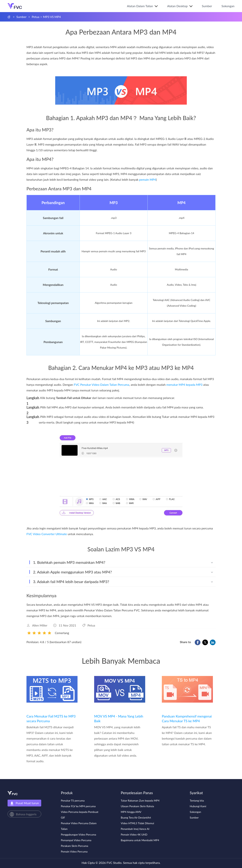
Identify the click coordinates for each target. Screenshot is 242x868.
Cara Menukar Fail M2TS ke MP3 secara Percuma (51, 719)
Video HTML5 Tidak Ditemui (137, 823)
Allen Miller (40, 625)
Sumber (207, 6)
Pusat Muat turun (24, 803)
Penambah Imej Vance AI (135, 829)
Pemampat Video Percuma (76, 840)
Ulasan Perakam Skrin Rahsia (137, 806)
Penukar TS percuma (73, 800)
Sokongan (228, 6)
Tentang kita (197, 800)
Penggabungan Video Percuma (78, 834)
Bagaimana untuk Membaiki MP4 (140, 840)
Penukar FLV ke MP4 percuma (78, 806)
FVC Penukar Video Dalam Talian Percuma (102, 385)
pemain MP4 (148, 179)
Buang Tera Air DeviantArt (136, 817)
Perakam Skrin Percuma (74, 846)
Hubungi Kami (198, 806)
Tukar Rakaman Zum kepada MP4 (140, 800)
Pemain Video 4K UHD (134, 834)
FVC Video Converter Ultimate (47, 534)
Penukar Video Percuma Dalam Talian (79, 826)
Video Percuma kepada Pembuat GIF (80, 815)
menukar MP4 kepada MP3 (184, 385)
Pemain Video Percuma (74, 851)
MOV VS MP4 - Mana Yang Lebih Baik (119, 719)
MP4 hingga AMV (131, 812)
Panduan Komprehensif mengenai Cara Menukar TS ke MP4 (187, 719)
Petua (36, 17)
